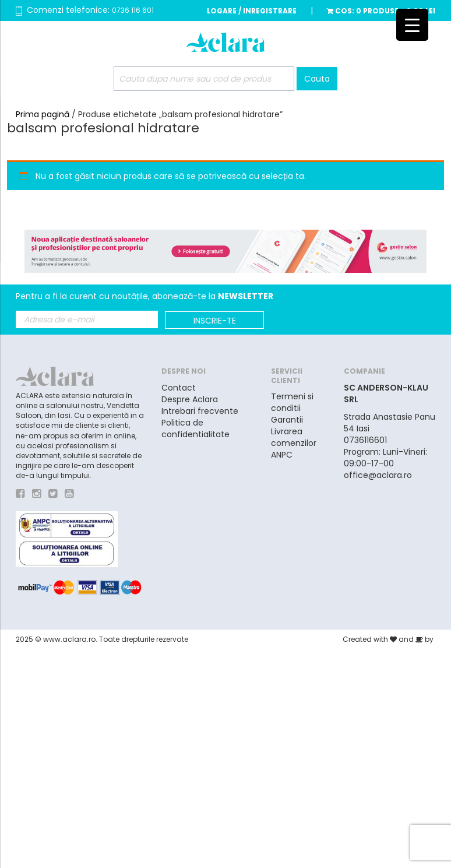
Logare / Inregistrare (252, 11)
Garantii (287, 420)
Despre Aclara (190, 399)
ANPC (282, 455)
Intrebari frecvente (200, 411)
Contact (179, 388)
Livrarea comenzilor (294, 437)
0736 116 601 (133, 10)
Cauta (317, 79)
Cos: (381, 11)
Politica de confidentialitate (195, 428)
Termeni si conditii (292, 402)
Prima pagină (43, 114)
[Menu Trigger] (412, 25)
